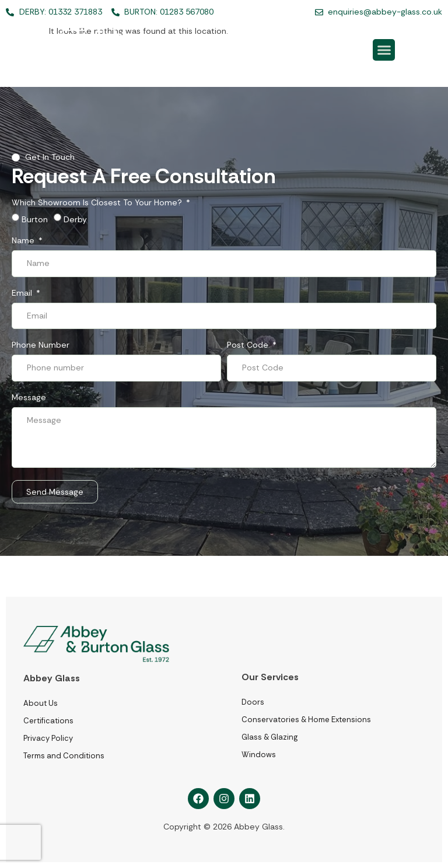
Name (24, 241)
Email (23, 293)
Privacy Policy (48, 738)
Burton (35, 219)
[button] (384, 50)
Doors (253, 702)
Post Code (249, 345)
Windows (259, 755)
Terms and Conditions (64, 756)
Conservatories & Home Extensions (306, 720)
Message (29, 398)
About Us (41, 703)
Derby (75, 219)
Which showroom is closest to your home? (98, 203)
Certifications (48, 721)
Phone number (41, 345)
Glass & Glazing (269, 737)
